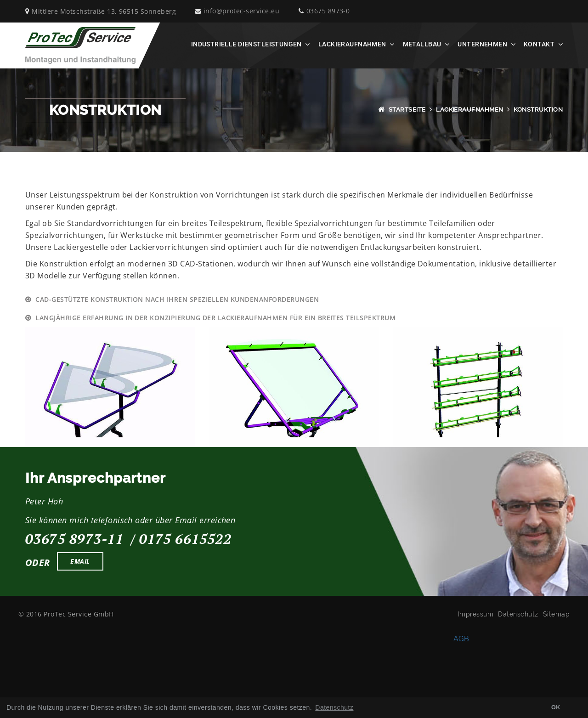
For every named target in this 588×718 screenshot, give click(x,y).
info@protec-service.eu (237, 11)
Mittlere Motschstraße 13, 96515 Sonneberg (101, 11)
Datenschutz (518, 614)
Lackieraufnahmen (352, 44)
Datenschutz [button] (334, 707)
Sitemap (556, 614)
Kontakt (539, 44)
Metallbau (422, 44)
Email (80, 561)
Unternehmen (482, 44)
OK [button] (556, 707)
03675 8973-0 (324, 11)
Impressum (476, 614)
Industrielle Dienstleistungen (246, 44)
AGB (461, 638)
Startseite (407, 110)
